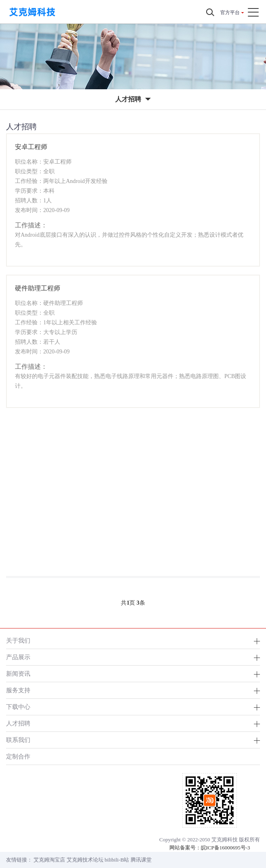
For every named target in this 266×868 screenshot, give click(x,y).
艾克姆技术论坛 (85, 860)
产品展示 (18, 657)
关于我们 (18, 640)
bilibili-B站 (117, 860)
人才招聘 (18, 723)
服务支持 (18, 690)
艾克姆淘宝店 (49, 860)
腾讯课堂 (141, 860)
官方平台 (230, 13)
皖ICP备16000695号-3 (226, 848)
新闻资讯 (18, 674)
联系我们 (18, 740)
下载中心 (18, 707)
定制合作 (18, 756)
